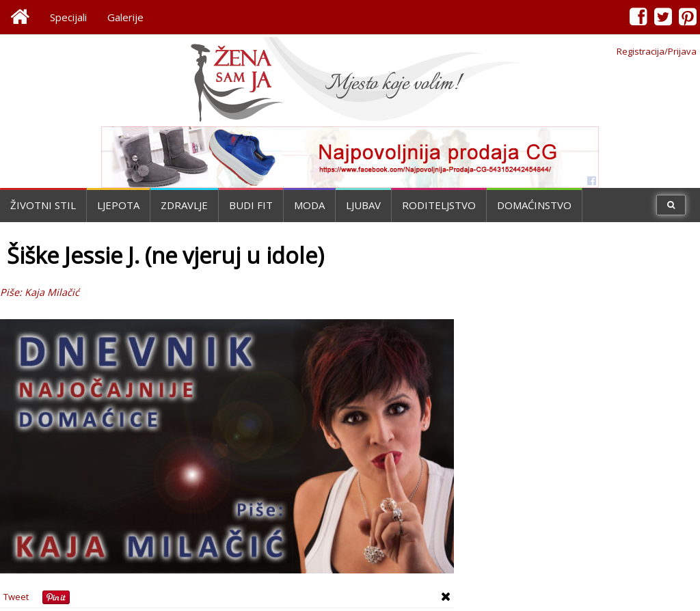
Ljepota (118, 205)
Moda (309, 205)
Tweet (16, 597)
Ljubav (363, 205)
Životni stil (43, 205)
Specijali (68, 17)
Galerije (125, 17)
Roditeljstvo (439, 205)
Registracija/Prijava (657, 51)
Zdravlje (184, 205)
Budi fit (251, 205)
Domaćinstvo (534, 205)
